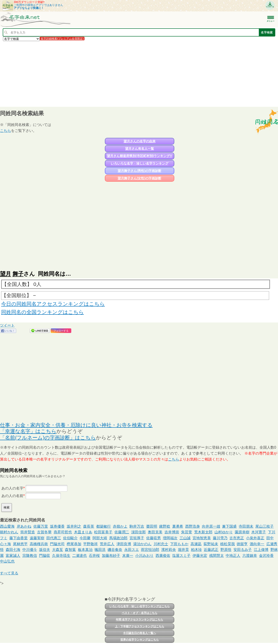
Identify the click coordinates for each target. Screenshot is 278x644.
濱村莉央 (169, 550)
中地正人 (233, 556)
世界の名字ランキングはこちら (140, 640)
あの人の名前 (12, 496)
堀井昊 (183, 550)
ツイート (7, 325)
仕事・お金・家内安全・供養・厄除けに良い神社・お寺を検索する (76, 425)
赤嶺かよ (120, 526)
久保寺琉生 (61, 556)
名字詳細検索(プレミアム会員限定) (62, 39)
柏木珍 (196, 550)
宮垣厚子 (137, 538)
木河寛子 (259, 532)
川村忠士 (161, 544)
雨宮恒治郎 (150, 550)
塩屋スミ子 (181, 556)
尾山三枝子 (265, 526)
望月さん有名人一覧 (140, 149)
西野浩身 (193, 526)
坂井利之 (74, 526)
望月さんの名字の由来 (140, 141)
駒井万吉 (137, 526)
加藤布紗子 (111, 556)
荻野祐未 (211, 544)
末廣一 (128, 556)
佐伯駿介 (70, 538)
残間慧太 (217, 556)
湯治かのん (142, 544)
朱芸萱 (187, 532)
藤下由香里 (19, 538)
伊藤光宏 (200, 556)
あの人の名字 (12, 488)
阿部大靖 (100, 538)
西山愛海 (7, 526)
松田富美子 (103, 532)
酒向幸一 (257, 544)
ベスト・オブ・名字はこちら (140, 613)
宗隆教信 (30, 556)
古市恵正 (237, 538)
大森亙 (58, 550)
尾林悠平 (20, 544)
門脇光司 (57, 544)
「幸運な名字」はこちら (28, 431)
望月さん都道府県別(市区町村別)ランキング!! (139, 156)
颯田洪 (100, 550)
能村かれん (9, 532)
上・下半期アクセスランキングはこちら (140, 626)
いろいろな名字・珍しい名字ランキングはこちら (140, 606)
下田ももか (179, 544)
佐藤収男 (154, 538)
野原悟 (226, 550)
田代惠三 (54, 538)
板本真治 (85, 550)
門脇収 (45, 556)
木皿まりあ (83, 532)
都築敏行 (103, 526)
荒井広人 (107, 544)
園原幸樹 (242, 532)
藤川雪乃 (220, 538)
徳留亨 (242, 544)
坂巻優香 (57, 526)
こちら (5, 131)
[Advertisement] (137, 74)
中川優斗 (30, 550)
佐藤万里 (41, 526)
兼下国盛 (229, 526)
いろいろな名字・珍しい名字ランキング (140, 163)
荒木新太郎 (203, 532)
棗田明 (152, 526)
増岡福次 (170, 538)
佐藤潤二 (122, 532)
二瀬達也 (79, 556)
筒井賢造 (28, 532)
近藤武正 (211, 550)
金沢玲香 (266, 556)
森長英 (89, 526)
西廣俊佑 (163, 556)
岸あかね (24, 526)
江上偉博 (261, 550)
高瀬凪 (196, 544)
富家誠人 (13, 556)
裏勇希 (178, 526)
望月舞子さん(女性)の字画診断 (139, 178)
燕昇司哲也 (63, 532)
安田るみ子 (243, 550)
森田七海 (13, 550)
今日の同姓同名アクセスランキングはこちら (53, 304)
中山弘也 (7, 561)
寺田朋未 (246, 526)
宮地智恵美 (202, 538)
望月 (5, 274)
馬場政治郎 (118, 538)
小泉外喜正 (255, 538)
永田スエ (132, 550)
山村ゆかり (224, 532)
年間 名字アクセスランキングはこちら (139, 620)
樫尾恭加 (74, 544)
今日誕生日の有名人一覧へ (140, 633)
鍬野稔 (165, 526)
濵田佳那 (138, 532)
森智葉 (70, 550)
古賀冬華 (44, 532)
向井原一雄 (211, 526)
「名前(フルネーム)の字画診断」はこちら (48, 438)
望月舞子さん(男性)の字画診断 (139, 171)
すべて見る (9, 573)
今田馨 (85, 538)
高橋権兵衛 (39, 544)
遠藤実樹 (37, 538)
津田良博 (124, 544)
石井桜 (94, 556)
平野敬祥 (90, 544)
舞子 (18, 274)
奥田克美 (155, 532)
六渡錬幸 (250, 556)
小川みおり (144, 556)
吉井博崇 (172, 532)
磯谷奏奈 (115, 550)
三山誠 (185, 538)
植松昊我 (228, 544)
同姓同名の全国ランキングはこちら (42, 312)
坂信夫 (45, 550)
